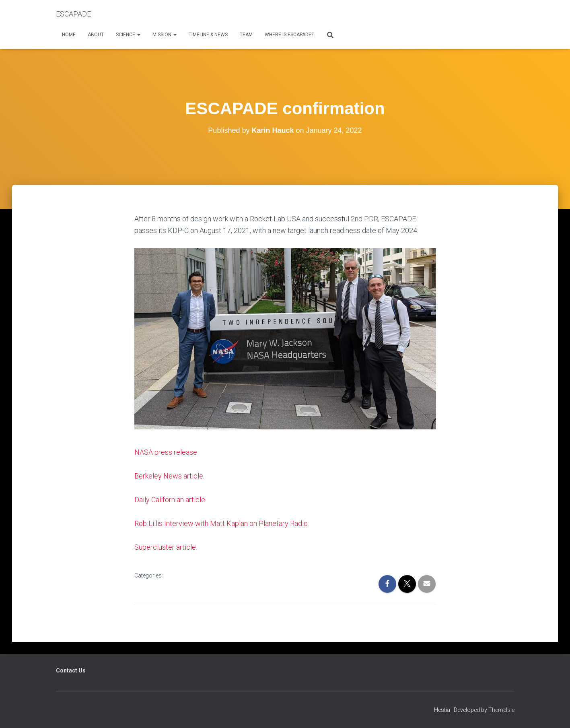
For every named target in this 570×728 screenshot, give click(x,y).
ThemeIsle (501, 710)
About (96, 35)
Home (69, 35)
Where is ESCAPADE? (289, 35)
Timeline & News (208, 35)
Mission (165, 35)
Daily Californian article (170, 500)
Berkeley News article (169, 476)
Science (128, 35)
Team (246, 35)
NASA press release (166, 452)
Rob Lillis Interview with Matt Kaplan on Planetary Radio (221, 523)
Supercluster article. (166, 547)
